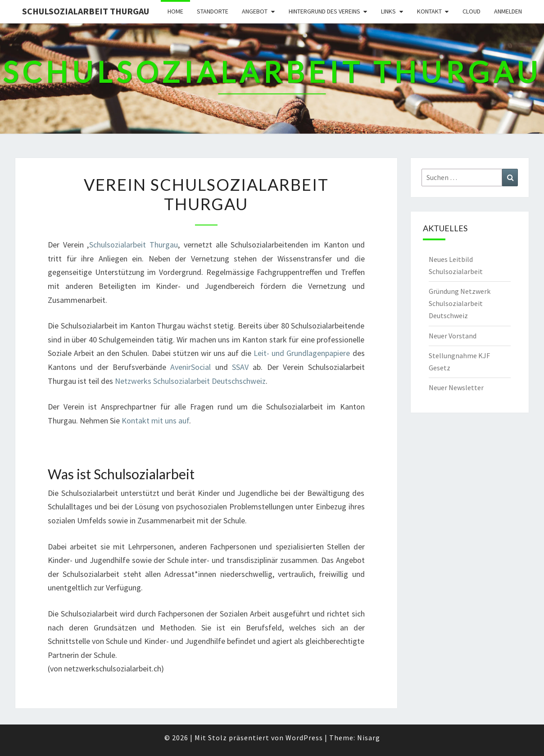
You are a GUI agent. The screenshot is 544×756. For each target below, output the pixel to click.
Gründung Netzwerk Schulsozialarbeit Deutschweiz (460, 303)
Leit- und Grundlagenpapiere (302, 353)
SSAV (240, 367)
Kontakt (429, 11)
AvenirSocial (193, 367)
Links (388, 11)
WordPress (304, 738)
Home (175, 11)
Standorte (213, 11)
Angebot (255, 11)
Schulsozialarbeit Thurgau (86, 11)
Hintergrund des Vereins (324, 11)
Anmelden (508, 11)
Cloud (471, 11)
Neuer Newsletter (456, 387)
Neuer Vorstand (453, 336)
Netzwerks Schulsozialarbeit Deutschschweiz (190, 381)
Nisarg (369, 738)
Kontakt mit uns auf (155, 421)
